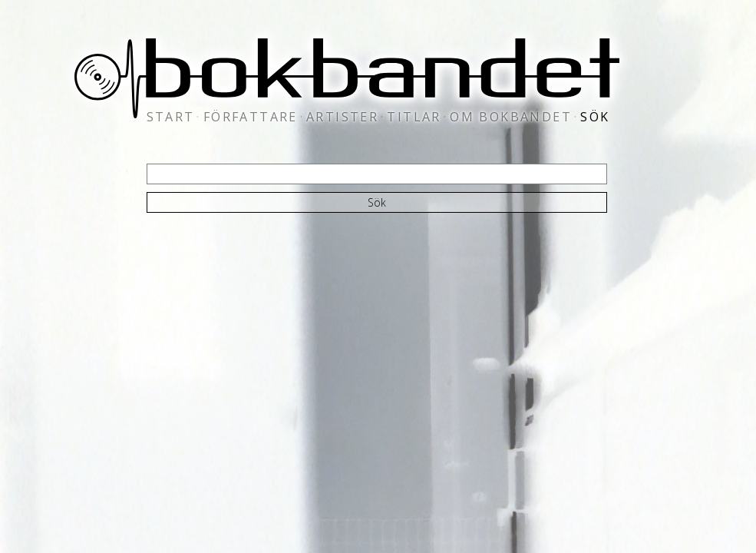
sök (595, 117)
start (171, 117)
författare (251, 117)
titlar (414, 117)
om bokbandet (511, 117)
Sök (377, 202)
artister (342, 117)
